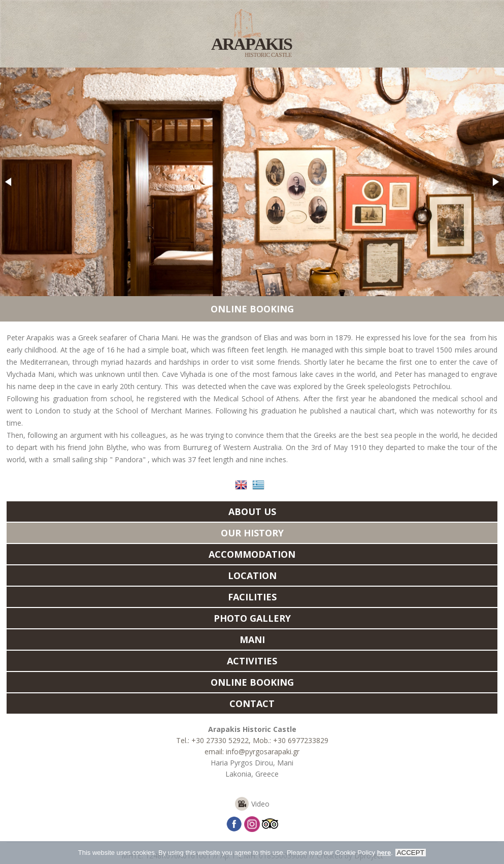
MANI (252, 639)
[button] (9, 182)
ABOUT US (252, 511)
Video (260, 804)
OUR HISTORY (252, 533)
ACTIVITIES (252, 661)
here (384, 854)
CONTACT (252, 703)
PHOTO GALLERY (252, 618)
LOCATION (252, 575)
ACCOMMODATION (252, 554)
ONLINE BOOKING (252, 309)
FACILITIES (252, 597)
